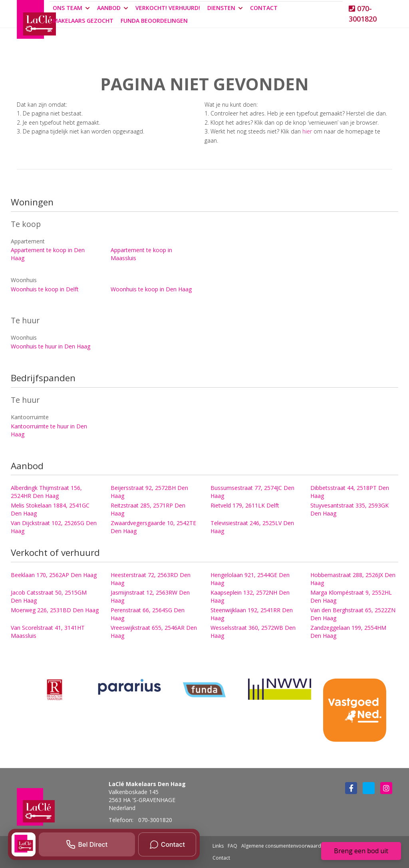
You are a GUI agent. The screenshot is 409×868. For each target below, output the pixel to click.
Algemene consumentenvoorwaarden (284, 846)
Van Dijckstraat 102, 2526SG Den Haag (54, 527)
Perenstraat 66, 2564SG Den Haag (148, 614)
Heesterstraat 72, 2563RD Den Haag (151, 579)
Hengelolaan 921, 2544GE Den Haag (250, 579)
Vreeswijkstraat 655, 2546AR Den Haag (154, 632)
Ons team (71, 8)
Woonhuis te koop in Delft (45, 289)
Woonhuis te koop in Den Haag (151, 289)
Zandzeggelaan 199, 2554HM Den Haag (348, 632)
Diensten (225, 8)
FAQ (232, 846)
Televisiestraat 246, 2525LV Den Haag (252, 527)
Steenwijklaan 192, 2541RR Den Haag (252, 614)
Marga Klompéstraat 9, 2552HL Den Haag (351, 596)
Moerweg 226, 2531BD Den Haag (55, 610)
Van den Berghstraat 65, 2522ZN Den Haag (353, 614)
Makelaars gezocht (83, 21)
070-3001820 (363, 14)
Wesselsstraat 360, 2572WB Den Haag (253, 632)
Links (218, 846)
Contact (264, 8)
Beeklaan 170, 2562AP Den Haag (54, 575)
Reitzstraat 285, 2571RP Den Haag (148, 509)
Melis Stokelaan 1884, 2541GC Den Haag (50, 509)
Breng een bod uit (361, 851)
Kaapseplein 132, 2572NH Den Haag (250, 596)
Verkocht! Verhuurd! (168, 8)
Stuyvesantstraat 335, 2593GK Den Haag (349, 509)
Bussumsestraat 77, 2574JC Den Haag (252, 492)
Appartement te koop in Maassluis (141, 254)
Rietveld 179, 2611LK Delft (245, 505)
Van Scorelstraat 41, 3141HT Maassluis (48, 632)
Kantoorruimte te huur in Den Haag (49, 430)
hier (307, 131)
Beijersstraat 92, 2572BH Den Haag (149, 492)
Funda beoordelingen (154, 21)
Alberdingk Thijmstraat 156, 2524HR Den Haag (46, 492)
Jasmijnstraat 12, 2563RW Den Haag (150, 596)
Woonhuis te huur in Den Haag (51, 346)
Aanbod (113, 8)
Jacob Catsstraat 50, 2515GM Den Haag (49, 596)
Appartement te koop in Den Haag (48, 254)
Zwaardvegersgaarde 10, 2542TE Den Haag (153, 527)
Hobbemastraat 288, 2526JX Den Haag (353, 579)
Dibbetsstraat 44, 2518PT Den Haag (350, 492)
